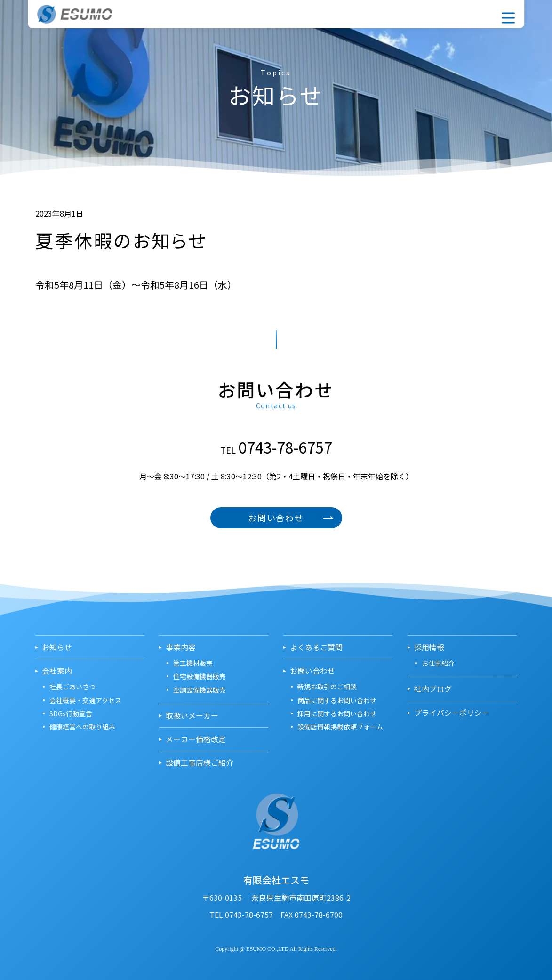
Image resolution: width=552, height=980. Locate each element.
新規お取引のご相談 (327, 687)
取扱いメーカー (444, 13)
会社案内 (405, 13)
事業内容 (424, 13)
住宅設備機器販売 (200, 676)
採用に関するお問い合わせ (337, 713)
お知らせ (57, 647)
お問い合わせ (464, 13)
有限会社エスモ (84, 14)
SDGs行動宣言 (71, 713)
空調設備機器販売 (200, 690)
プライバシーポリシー (452, 713)
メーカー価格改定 (196, 739)
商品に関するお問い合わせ (337, 700)
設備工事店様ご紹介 (200, 763)
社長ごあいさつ (72, 687)
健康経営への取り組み (82, 727)
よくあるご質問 (316, 647)
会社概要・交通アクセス (85, 700)
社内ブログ (433, 689)
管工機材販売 (193, 663)
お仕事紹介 (438, 663)
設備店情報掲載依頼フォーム (340, 727)
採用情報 (484, 13)
